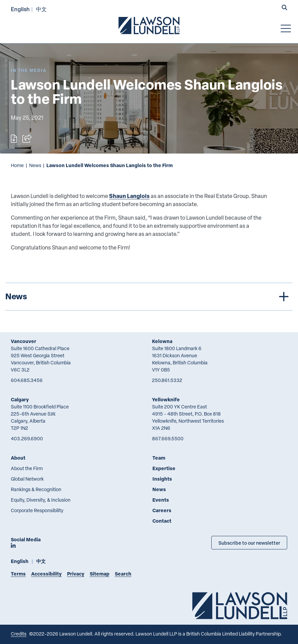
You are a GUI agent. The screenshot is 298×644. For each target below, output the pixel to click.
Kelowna (162, 341)
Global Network (27, 479)
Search (123, 574)
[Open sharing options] (27, 139)
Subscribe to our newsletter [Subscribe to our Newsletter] (249, 543)
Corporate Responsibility (37, 510)
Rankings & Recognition (36, 489)
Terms (18, 574)
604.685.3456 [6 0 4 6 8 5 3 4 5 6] (27, 380)
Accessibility (46, 574)
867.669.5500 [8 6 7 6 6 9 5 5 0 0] (168, 438)
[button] (284, 8)
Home (17, 165)
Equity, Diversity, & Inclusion (41, 500)
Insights (162, 479)
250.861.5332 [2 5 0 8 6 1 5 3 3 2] (167, 380)
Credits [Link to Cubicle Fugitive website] (19, 634)
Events (161, 500)
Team (159, 458)
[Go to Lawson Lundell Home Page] (149, 25)
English (20, 9)
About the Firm (27, 468)
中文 (41, 9)
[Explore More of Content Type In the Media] (29, 70)
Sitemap (100, 574)
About (18, 458)
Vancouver (24, 341)
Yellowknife (166, 399)
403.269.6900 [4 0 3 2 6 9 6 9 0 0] (27, 438)
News (35, 165)
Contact (162, 521)
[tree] (149, 297)
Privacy (76, 574)
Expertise (164, 468)
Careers (162, 510)
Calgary (20, 399)
